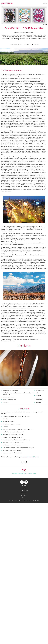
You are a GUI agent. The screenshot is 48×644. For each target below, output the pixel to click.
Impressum (24, 493)
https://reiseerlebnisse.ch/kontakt (30, 457)
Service (24, 498)
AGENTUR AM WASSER (33, 501)
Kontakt (24, 485)
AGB (24, 488)
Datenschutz (24, 490)
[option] (24, 368)
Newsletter (24, 495)
